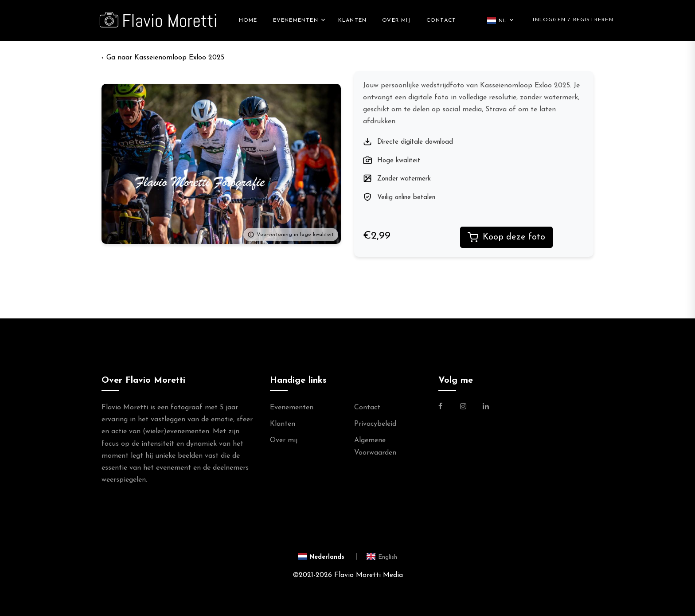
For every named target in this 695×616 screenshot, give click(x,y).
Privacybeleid (375, 425)
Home (248, 21)
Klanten (352, 21)
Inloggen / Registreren (573, 20)
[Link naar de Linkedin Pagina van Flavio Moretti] (486, 408)
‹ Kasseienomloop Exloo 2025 (163, 58)
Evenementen (296, 21)
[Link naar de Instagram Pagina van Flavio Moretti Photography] (463, 408)
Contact (441, 21)
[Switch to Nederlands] (328, 557)
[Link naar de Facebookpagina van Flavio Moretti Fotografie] (446, 408)
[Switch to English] (382, 557)
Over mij (396, 21)
